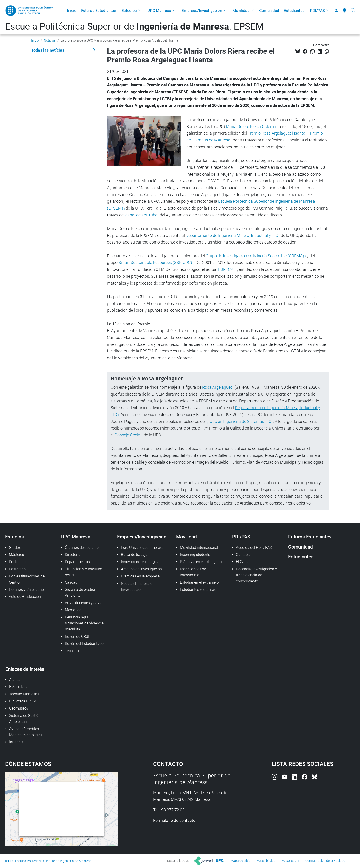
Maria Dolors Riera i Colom (250, 126)
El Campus (245, 562)
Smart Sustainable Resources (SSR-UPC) (155, 262)
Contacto (243, 555)
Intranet (15, 742)
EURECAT (227, 269)
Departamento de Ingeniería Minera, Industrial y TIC (232, 235)
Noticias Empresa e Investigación (137, 587)
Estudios (129, 11)
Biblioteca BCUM (23, 701)
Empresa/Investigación (202, 11)
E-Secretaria (19, 687)
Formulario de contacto (174, 820)
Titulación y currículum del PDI (84, 572)
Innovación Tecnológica (140, 562)
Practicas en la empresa (140, 576)
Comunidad (269, 11)
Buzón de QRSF (77, 636)
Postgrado (17, 569)
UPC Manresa (159, 11)
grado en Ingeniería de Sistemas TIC (239, 421)
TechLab (72, 651)
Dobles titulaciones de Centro (27, 579)
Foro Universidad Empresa (142, 548)
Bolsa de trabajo (134, 555)
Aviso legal (290, 861)
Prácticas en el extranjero (200, 562)
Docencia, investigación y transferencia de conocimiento (256, 575)
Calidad (71, 582)
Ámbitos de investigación (141, 569)
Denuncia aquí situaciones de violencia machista (84, 623)
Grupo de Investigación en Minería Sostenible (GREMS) (255, 256)
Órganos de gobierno (82, 548)
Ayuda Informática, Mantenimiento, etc (25, 732)
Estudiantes (294, 11)
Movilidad (241, 11)
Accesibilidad (266, 861)
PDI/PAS (317, 11)
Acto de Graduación (25, 597)
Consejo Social (128, 435)
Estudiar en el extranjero (199, 582)
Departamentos (77, 562)
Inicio (72, 11)
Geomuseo (18, 708)
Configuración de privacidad (325, 861)
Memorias (73, 610)
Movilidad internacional (199, 548)
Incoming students (195, 555)
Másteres (16, 555)
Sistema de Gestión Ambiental (81, 592)
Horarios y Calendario (26, 589)
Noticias (50, 40)
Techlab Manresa (23, 694)
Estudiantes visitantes (198, 589)
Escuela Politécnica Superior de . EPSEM (134, 26)
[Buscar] (353, 11)
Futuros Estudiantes (98, 11)
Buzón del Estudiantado (84, 644)
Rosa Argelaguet (217, 387)
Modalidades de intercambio (193, 572)
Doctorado (17, 562)
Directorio (73, 555)
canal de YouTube (141, 215)
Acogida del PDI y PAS (254, 548)
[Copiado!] (327, 51)
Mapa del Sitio (240, 861)
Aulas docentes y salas (84, 603)
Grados (15, 548)
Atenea (15, 680)
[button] (141, 11)
